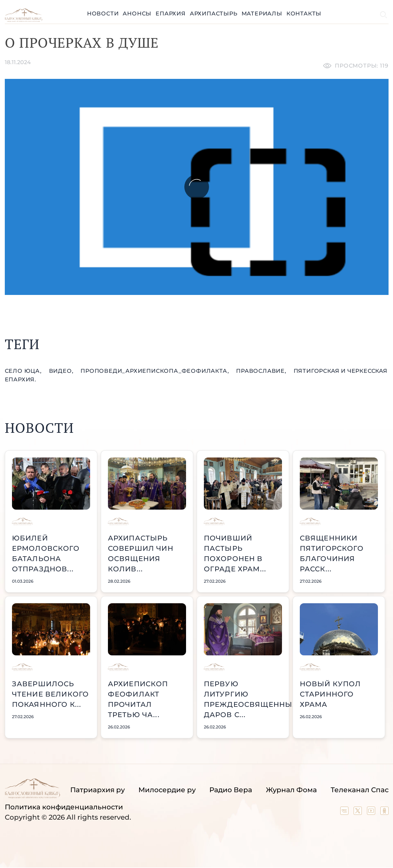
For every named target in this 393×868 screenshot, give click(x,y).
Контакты (304, 14)
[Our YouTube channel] (372, 812)
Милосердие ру (167, 790)
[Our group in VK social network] (345, 812)
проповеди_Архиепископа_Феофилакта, (156, 371)
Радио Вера (231, 790)
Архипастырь (214, 14)
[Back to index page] (23, 20)
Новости (103, 14)
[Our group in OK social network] (384, 812)
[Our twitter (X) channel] (359, 812)
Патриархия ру (97, 790)
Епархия (171, 14)
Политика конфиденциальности (64, 807)
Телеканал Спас (360, 790)
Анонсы (137, 14)
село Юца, (24, 371)
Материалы (262, 14)
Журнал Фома (291, 790)
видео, (62, 371)
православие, (262, 371)
